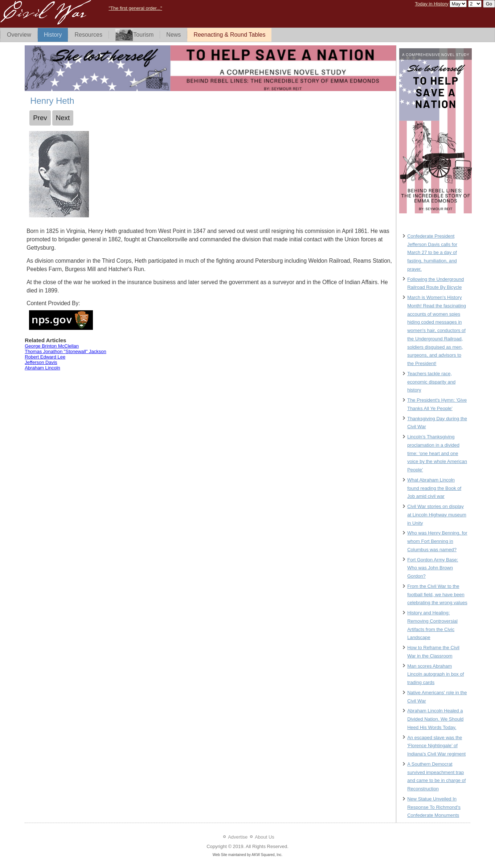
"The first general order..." (135, 8)
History (53, 35)
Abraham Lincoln (42, 368)
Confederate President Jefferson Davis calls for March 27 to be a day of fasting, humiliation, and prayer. (432, 253)
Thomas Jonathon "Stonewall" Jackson (66, 351)
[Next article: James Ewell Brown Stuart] (63, 118)
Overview (19, 35)
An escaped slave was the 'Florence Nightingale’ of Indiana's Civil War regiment (436, 746)
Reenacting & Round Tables (229, 35)
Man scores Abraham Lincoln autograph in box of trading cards (435, 674)
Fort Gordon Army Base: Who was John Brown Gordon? (433, 568)
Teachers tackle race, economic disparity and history (431, 382)
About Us (264, 837)
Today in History (431, 4)
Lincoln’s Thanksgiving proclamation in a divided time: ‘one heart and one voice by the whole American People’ (437, 453)
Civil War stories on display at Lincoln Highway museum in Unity (437, 515)
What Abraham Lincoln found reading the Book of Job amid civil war (434, 488)
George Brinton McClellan (52, 346)
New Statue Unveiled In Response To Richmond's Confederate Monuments (434, 807)
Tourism (134, 35)
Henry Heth (52, 101)
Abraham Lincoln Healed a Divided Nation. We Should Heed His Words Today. (435, 719)
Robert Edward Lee (45, 357)
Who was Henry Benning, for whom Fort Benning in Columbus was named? (437, 541)
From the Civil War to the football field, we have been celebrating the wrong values (437, 595)
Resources (88, 35)
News (173, 35)
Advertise (238, 837)
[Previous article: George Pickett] (40, 118)
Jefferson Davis (41, 362)
